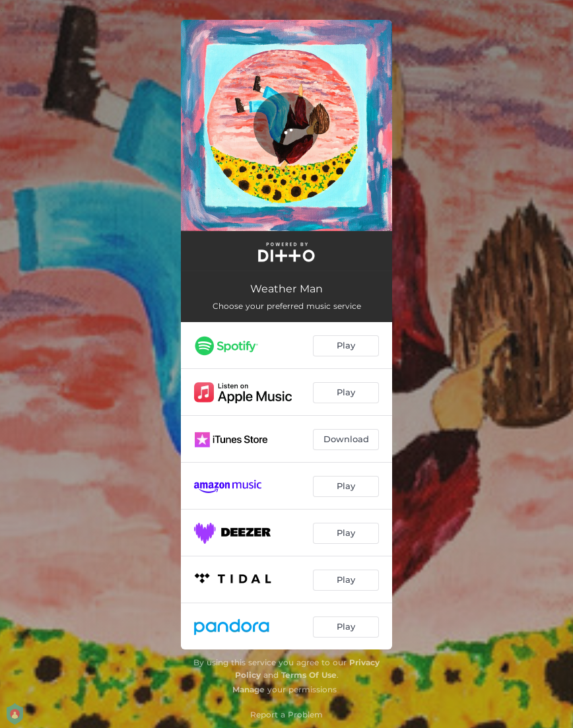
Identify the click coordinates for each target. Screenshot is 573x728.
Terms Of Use (309, 675)
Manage (249, 689)
